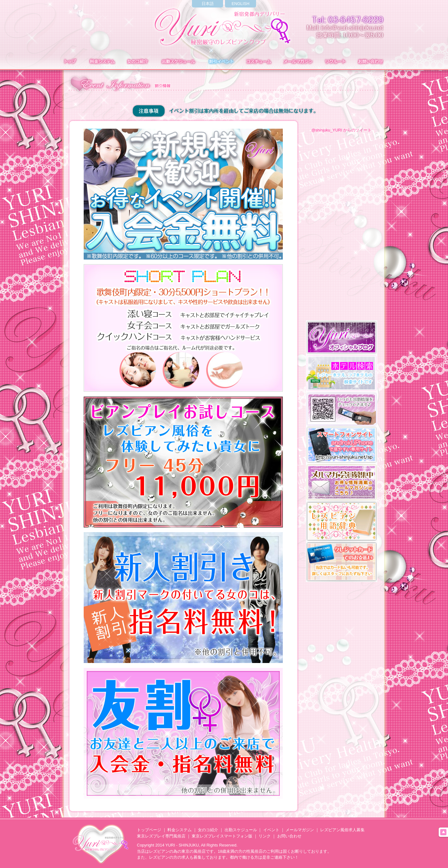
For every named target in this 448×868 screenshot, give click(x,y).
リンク (265, 836)
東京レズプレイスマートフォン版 (222, 836)
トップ (69, 62)
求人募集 (334, 62)
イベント (221, 62)
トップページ (149, 830)
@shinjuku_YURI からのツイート (342, 130)
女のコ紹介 (208, 830)
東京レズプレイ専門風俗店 (161, 836)
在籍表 (138, 62)
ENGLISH (240, 4)
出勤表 (178, 62)
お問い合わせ (371, 62)
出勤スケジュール (241, 830)
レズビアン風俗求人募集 (342, 830)
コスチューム (258, 62)
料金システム (102, 62)
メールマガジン (298, 62)
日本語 (208, 4)
